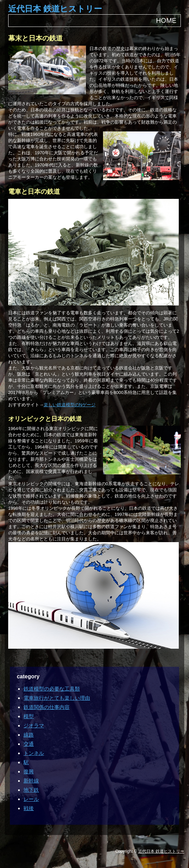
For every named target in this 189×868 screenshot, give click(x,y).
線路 (29, 735)
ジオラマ (34, 725)
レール (31, 799)
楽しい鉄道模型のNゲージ (70, 405)
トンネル (34, 753)
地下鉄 (31, 790)
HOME (166, 20)
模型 (29, 716)
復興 (29, 771)
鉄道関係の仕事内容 (47, 707)
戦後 (29, 808)
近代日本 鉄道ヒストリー (55, 9)
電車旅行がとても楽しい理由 (57, 698)
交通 (29, 744)
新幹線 (31, 781)
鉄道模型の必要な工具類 (52, 689)
